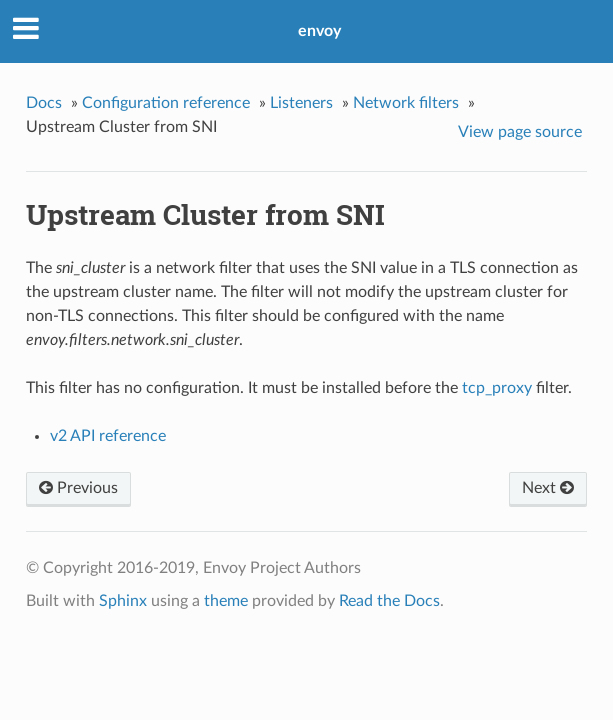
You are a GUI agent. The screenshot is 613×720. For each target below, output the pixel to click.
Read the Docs (389, 601)
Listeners (301, 103)
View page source (520, 132)
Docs (44, 103)
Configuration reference (166, 103)
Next (548, 488)
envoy (319, 31)
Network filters (406, 103)
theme (226, 601)
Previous (78, 488)
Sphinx (123, 601)
